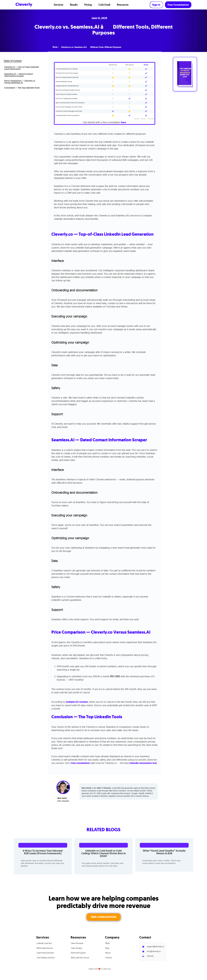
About (108, 953)
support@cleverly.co (155, 947)
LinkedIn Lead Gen (44, 943)
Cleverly (150, 956)
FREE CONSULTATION (104, 917)
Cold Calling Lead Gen (46, 958)
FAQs (108, 943)
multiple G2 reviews (77, 702)
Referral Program (78, 953)
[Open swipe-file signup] (185, 74)
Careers (109, 958)
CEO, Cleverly (63, 801)
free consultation (80, 763)
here (123, 122)
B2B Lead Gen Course (80, 958)
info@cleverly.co (154, 951)
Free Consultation (178, 5)
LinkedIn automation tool (143, 763)
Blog (107, 948)
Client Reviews (77, 943)
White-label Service (45, 948)
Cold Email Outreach (45, 953)
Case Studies (77, 948)
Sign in (156, 5)
